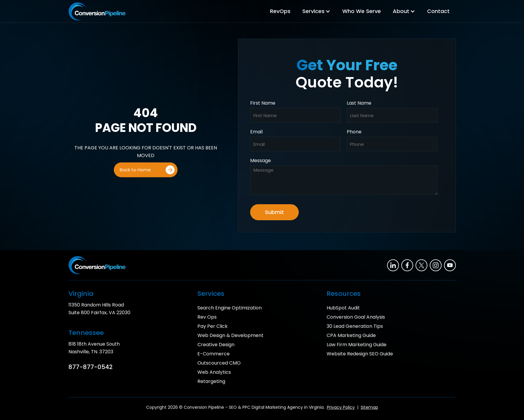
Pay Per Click (213, 326)
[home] (97, 11)
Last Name (359, 103)
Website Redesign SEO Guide (360, 354)
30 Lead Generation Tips (355, 326)
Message (261, 161)
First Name (263, 103)
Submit (274, 212)
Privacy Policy (341, 407)
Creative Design (216, 345)
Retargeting (211, 381)
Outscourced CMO (219, 363)
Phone (354, 132)
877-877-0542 (91, 367)
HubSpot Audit (343, 308)
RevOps (280, 11)
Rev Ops (207, 317)
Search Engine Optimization (230, 308)
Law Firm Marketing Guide (357, 345)
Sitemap (369, 407)
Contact (438, 11)
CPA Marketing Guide (351, 335)
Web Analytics (214, 372)
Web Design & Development (230, 335)
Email (256, 132)
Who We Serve (362, 11)
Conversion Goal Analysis (356, 317)
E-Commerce (214, 354)
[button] (316, 11)
